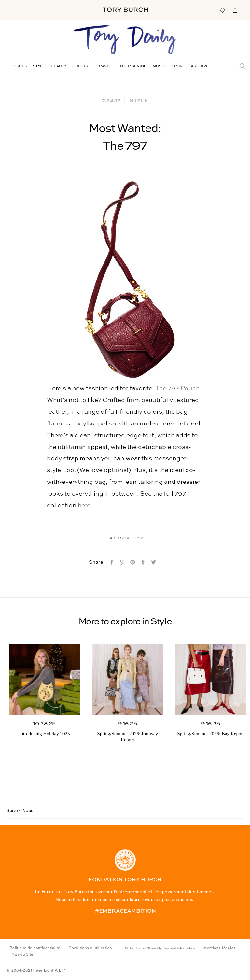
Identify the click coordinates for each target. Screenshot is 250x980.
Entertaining (132, 67)
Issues (20, 67)
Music (159, 67)
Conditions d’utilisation (90, 948)
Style (39, 67)
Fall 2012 (134, 538)
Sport (178, 67)
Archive (200, 67)
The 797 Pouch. (178, 389)
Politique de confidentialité (35, 948)
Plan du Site (22, 954)
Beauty (59, 67)
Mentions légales (220, 948)
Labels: (116, 538)
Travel (104, 67)
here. (85, 505)
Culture (82, 67)
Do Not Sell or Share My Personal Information (160, 948)
